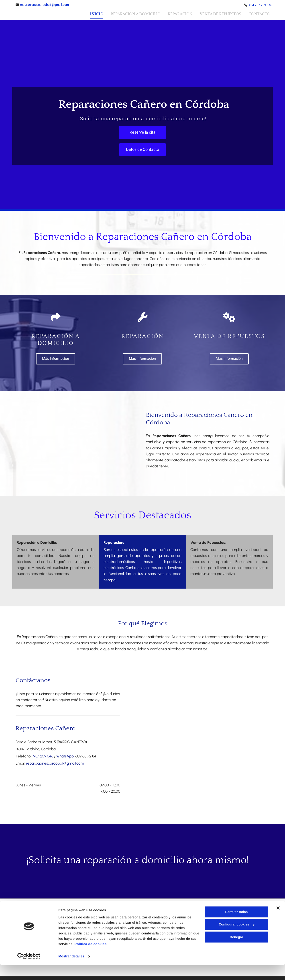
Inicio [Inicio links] (96, 14)
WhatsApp (65, 756)
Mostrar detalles (71, 971)
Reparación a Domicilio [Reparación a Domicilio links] (135, 14)
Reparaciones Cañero (46, 728)
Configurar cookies (237, 939)
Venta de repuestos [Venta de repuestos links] (220, 14)
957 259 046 (43, 756)
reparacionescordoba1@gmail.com (44, 5)
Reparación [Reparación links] (180, 14)
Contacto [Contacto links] (260, 14)
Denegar (236, 952)
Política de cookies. (91, 959)
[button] (142, 132)
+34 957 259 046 (260, 5)
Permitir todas (237, 927)
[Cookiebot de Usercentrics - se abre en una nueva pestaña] (29, 971)
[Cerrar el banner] (278, 923)
